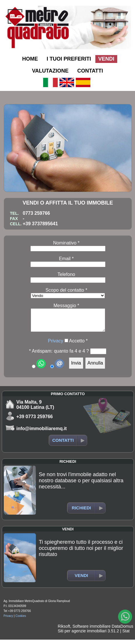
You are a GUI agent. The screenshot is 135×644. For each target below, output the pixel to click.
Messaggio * (66, 306)
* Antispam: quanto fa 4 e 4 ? (59, 355)
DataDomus (122, 631)
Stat (126, 635)
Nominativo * (66, 243)
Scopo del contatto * (66, 290)
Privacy (55, 345)
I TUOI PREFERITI (69, 59)
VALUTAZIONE (50, 71)
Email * (66, 259)
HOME (30, 59)
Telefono (66, 274)
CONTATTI (90, 71)
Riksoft (64, 631)
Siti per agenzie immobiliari (82, 635)
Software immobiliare (91, 631)
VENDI (106, 59)
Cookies (21, 620)
